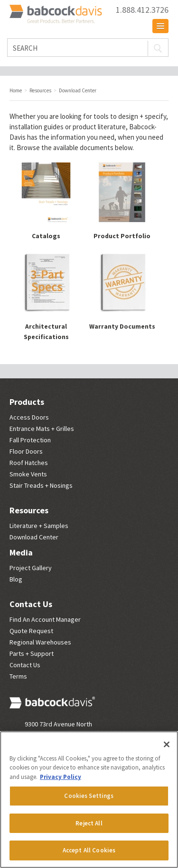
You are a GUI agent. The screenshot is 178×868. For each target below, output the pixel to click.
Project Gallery (31, 568)
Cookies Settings (89, 796)
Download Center (34, 537)
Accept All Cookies (89, 850)
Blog (16, 579)
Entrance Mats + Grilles (42, 429)
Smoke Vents (28, 474)
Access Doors (29, 417)
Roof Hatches (29, 463)
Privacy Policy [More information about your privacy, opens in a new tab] (61, 777)
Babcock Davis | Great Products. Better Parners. (57, 15)
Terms (18, 676)
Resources (29, 510)
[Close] (167, 744)
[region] (89, 800)
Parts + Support (32, 653)
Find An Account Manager (45, 619)
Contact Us (31, 604)
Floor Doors (26, 451)
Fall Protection (30, 440)
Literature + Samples (39, 526)
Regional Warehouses (40, 642)
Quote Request (31, 631)
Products (27, 402)
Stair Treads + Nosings (41, 485)
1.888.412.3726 (142, 10)
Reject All (89, 823)
